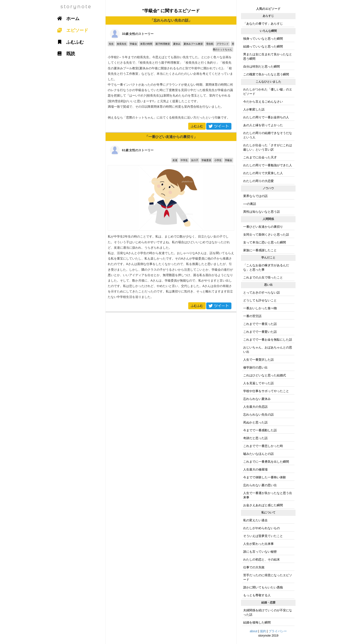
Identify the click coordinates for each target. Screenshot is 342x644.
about (254, 631)
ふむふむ (197, 126)
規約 (263, 631)
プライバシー (278, 631)
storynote (76, 7)
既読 (65, 54)
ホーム (67, 19)
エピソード (71, 30)
